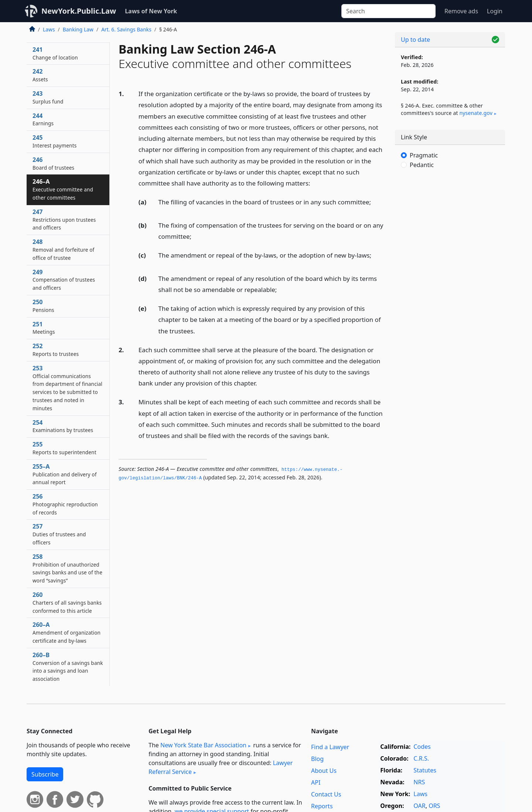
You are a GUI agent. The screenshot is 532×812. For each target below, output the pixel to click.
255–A (65, 474)
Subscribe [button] (45, 774)
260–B (68, 667)
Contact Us (326, 794)
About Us (324, 771)
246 (53, 163)
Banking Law (78, 29)
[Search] (388, 11)
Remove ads (461, 11)
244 (43, 119)
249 (64, 280)
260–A (66, 632)
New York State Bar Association (203, 745)
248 (63, 249)
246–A (63, 189)
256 (65, 504)
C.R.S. (421, 758)
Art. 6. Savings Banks (126, 29)
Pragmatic (424, 155)
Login (495, 11)
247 (64, 220)
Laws (49, 29)
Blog (317, 759)
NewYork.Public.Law (79, 11)
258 (67, 568)
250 (43, 306)
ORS (434, 806)
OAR (419, 806)
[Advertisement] (450, 298)
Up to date (415, 40)
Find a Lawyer (330, 747)
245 (54, 141)
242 (40, 75)
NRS (419, 782)
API (316, 782)
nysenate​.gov (476, 113)
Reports (322, 806)
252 (56, 350)
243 (48, 97)
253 (67, 388)
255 (64, 448)
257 (59, 534)
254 (63, 426)
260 (67, 602)
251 (44, 328)
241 (55, 53)
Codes (422, 747)
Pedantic (422, 165)
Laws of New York (151, 11)
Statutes (425, 770)
